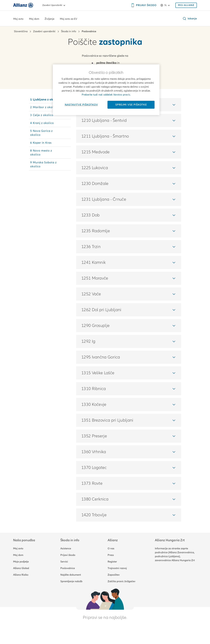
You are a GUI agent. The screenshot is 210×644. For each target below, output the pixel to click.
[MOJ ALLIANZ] (186, 5)
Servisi (64, 562)
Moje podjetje (21, 562)
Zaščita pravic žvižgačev (121, 581)
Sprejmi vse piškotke (131, 105)
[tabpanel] (129, 310)
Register (112, 562)
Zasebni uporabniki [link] (54, 5)
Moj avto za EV (68, 19)
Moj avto (18, 19)
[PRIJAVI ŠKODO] (144, 5)
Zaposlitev (114, 575)
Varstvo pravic (44, 634)
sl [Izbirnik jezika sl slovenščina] (166, 5)
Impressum (63, 634)
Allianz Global (21, 568)
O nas (111, 549)
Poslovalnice (68, 568)
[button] (190, 19)
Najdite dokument (71, 575)
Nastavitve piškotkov (81, 105)
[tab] (50, 99)
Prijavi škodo (68, 555)
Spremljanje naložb (71, 581)
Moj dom (34, 19)
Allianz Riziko (21, 575)
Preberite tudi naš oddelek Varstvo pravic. (106, 95)
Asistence (66, 549)
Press (111, 555)
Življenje (49, 19)
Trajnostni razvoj (117, 568)
